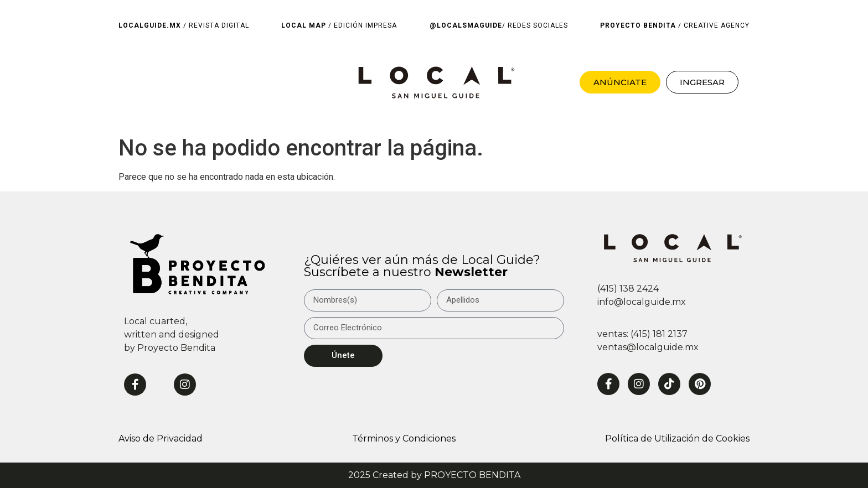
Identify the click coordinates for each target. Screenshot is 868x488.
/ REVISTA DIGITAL (184, 25)
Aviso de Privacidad (161, 438)
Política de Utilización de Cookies (677, 438)
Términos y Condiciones (404, 438)
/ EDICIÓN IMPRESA (339, 25)
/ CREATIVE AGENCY (675, 25)
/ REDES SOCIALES (499, 25)
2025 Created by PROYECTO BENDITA (434, 475)
